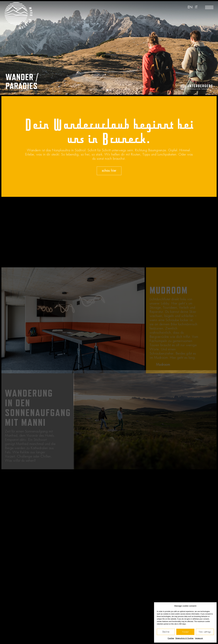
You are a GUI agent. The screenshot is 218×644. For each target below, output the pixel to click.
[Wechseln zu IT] (196, 8)
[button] (107, 90)
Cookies (171, 638)
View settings (205, 632)
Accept (185, 632)
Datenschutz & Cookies (185, 638)
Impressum (199, 638)
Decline (166, 632)
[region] (109, 48)
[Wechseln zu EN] (190, 8)
